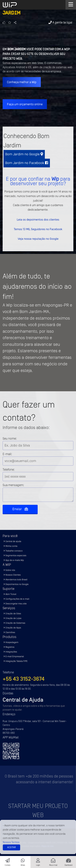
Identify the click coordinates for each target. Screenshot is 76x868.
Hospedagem (11, 642)
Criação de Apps (12, 628)
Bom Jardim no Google (24, 154)
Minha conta (11, 546)
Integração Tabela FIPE (16, 661)
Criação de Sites (12, 614)
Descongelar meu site (15, 604)
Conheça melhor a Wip (22, 82)
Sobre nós (9, 570)
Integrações (10, 652)
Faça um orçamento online (25, 104)
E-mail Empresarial (14, 656)
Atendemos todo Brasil (15, 580)
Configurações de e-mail (16, 599)
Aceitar (11, 847)
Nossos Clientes (12, 575)
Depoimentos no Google (16, 584)
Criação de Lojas (13, 618)
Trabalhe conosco (13, 551)
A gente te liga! (60, 22)
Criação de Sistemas (14, 623)
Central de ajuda (12, 541)
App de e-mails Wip (14, 560)
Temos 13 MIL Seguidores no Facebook (38, 229)
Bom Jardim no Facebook (27, 163)
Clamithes (9, 632)
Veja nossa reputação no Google (38, 239)
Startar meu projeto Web (38, 811)
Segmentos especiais (15, 555)
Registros (9, 647)
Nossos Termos (11, 842)
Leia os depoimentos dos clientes (38, 220)
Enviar (20, 509)
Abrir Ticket (10, 594)
